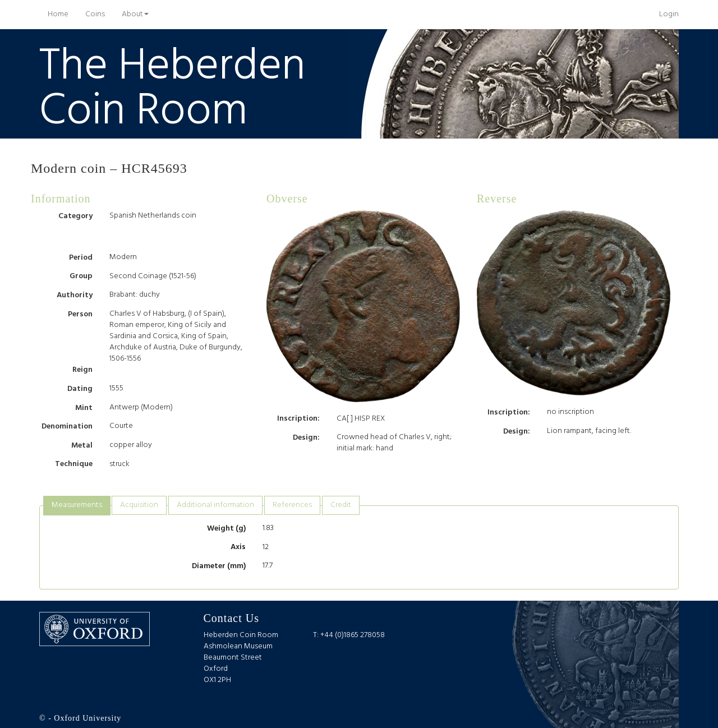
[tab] (77, 506)
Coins (95, 14)
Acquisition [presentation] (139, 505)
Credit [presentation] (341, 505)
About (135, 14)
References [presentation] (292, 505)
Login (669, 14)
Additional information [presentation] (215, 505)
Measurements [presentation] (77, 505)
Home (62, 14)
